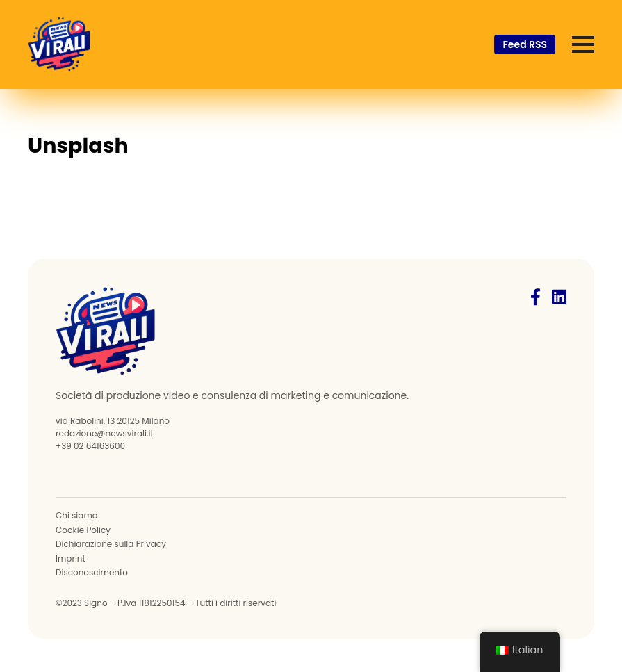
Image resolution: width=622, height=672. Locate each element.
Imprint (71, 558)
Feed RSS (525, 44)
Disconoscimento (92, 572)
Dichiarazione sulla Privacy (111, 544)
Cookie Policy (83, 530)
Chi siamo (76, 516)
